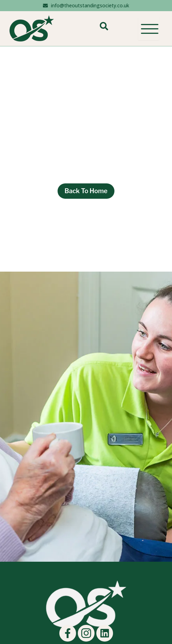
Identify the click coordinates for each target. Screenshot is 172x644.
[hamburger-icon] (149, 29)
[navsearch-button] (104, 29)
